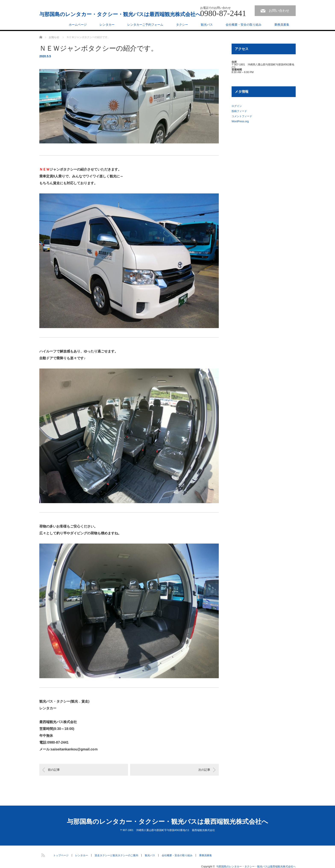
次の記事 (204, 770)
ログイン (237, 106)
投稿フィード (239, 111)
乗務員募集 (282, 25)
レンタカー (107, 25)
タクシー (182, 25)
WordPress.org (240, 121)
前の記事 (54, 770)
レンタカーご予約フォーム (145, 25)
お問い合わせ (279, 11)
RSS (43, 855)
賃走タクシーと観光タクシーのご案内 (116, 855)
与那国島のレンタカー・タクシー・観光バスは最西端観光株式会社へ (120, 14)
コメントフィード (242, 116)
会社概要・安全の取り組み (244, 25)
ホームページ (78, 25)
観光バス (207, 25)
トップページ (61, 855)
